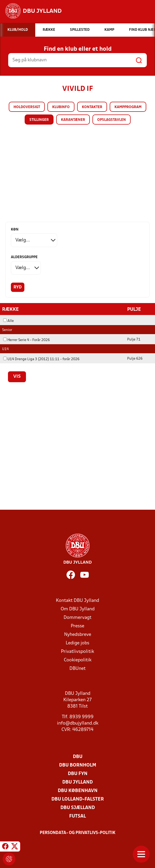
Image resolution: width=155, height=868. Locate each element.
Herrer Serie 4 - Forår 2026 (26, 340)
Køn (15, 230)
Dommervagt (77, 617)
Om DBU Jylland (78, 609)
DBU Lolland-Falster (78, 799)
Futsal (77, 816)
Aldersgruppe (24, 257)
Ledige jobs (77, 643)
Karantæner (73, 120)
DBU (78, 757)
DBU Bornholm (78, 765)
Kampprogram (128, 107)
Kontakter (92, 107)
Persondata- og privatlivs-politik (78, 833)
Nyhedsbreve (78, 634)
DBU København (78, 791)
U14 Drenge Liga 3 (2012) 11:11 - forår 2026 (41, 359)
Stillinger (39, 120)
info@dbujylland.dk (78, 723)
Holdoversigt (27, 107)
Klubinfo (61, 107)
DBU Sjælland (78, 808)
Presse (77, 626)
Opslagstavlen (112, 120)
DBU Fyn (78, 774)
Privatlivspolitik (77, 651)
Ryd (18, 287)
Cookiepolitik (78, 660)
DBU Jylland (77, 782)
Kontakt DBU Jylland (77, 600)
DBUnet (77, 668)
